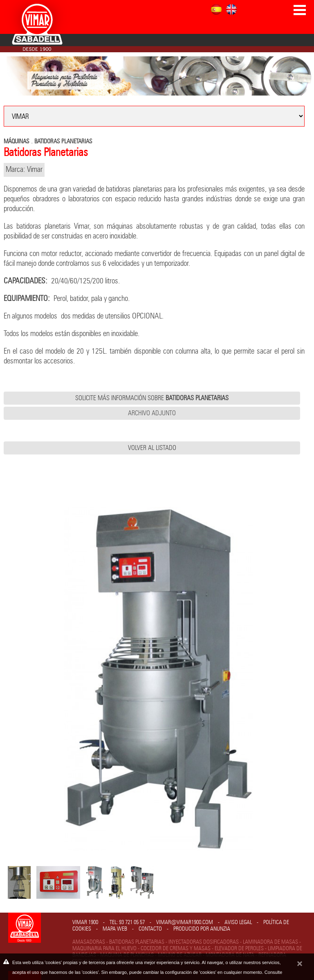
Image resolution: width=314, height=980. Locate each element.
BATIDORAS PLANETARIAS (63, 141)
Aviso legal (238, 922)
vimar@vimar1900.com (185, 922)
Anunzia (220, 929)
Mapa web (115, 929)
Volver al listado (152, 448)
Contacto (150, 929)
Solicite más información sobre (152, 398)
